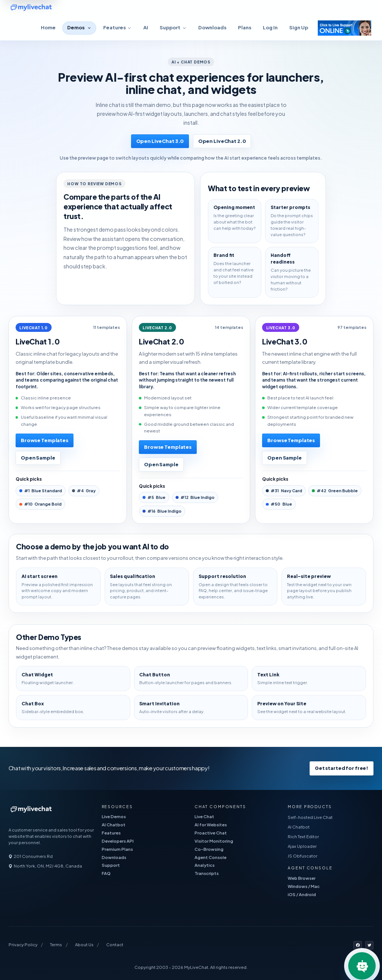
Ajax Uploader (302, 846)
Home (48, 27)
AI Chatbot (114, 825)
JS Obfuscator (303, 856)
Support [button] (170, 27)
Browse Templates (45, 440)
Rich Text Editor (303, 837)
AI (146, 27)
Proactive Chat (211, 833)
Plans (245, 27)
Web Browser (302, 878)
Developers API (118, 841)
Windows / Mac (304, 886)
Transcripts (207, 873)
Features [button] (115, 27)
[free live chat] (53, 8)
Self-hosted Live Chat (310, 817)
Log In (270, 27)
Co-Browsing (209, 849)
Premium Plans (117, 849)
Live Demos (114, 816)
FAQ (106, 873)
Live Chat (204, 816)
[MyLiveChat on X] (370, 945)
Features (111, 833)
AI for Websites (211, 825)
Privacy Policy (23, 945)
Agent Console (210, 857)
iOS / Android (302, 894)
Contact (115, 945)
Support (111, 865)
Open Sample (38, 458)
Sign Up (299, 27)
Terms (56, 945)
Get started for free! (342, 768)
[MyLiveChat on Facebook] (358, 945)
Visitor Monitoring (214, 841)
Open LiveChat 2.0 (222, 141)
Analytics (205, 865)
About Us (84, 945)
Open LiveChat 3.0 (160, 141)
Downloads (212, 27)
